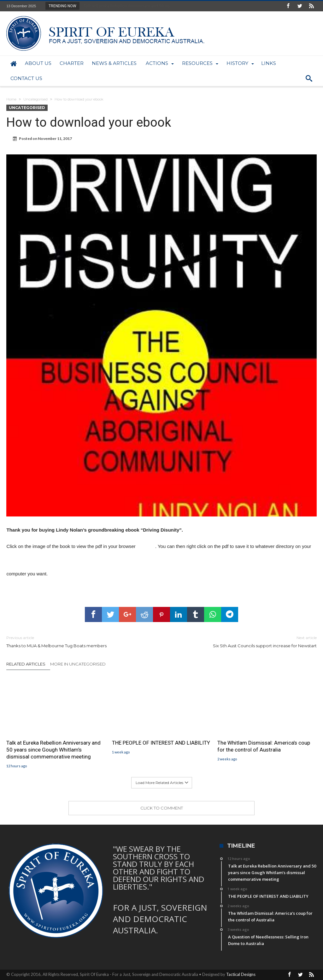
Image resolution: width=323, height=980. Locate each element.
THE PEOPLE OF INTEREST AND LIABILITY (161, 743)
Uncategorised (35, 99)
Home (11, 99)
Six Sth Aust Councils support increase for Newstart (244, 641)
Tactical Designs (241, 974)
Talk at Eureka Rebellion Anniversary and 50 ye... (126, 6)
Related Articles (26, 664)
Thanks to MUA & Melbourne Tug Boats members (79, 641)
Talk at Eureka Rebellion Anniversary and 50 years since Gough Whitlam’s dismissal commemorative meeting (53, 750)
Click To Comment (162, 808)
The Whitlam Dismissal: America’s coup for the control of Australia (264, 746)
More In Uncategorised (78, 664)
